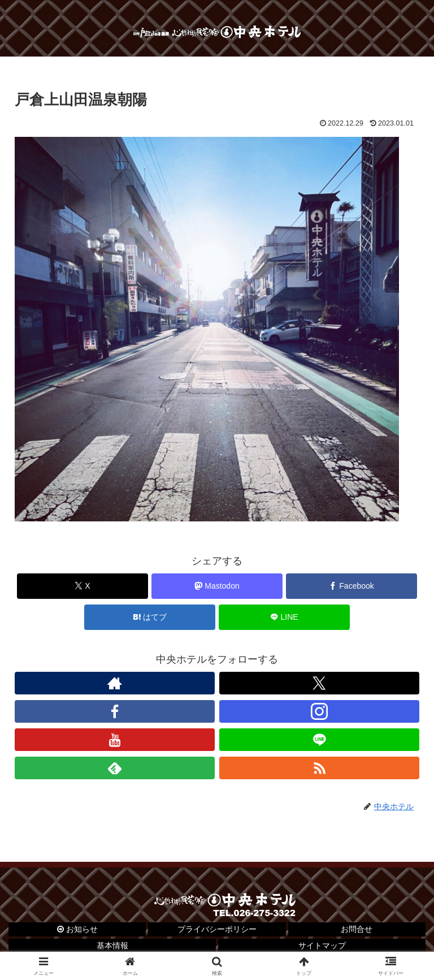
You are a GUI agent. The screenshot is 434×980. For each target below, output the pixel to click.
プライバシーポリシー (217, 929)
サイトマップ (322, 946)
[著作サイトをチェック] (115, 683)
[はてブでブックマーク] (150, 617)
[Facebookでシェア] (352, 586)
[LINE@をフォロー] (319, 740)
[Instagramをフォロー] (319, 711)
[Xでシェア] (83, 586)
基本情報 (112, 946)
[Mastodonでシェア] (217, 586)
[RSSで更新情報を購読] (319, 768)
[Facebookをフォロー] (115, 711)
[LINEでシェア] (285, 617)
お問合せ (357, 929)
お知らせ (77, 929)
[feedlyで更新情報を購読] (115, 768)
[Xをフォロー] (319, 683)
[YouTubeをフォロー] (115, 740)
